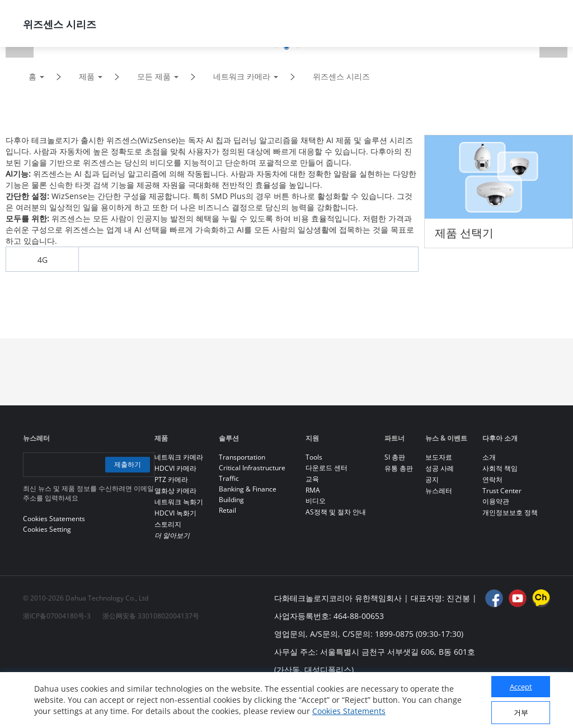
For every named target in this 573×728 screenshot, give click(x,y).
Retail (227, 510)
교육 (312, 479)
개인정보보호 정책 (510, 512)
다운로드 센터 (327, 468)
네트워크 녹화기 (179, 502)
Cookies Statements (349, 711)
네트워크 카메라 (242, 76)
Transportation (242, 457)
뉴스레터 (439, 491)
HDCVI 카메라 (175, 468)
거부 (521, 712)
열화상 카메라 (175, 491)
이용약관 (496, 501)
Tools (314, 457)
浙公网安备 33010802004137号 (151, 616)
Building (231, 500)
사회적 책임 (500, 468)
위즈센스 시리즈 (341, 76)
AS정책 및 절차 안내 (336, 512)
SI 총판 (395, 457)
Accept (521, 687)
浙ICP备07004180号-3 (57, 616)
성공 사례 (440, 468)
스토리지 (168, 524)
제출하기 (128, 464)
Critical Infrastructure (252, 468)
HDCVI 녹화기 (175, 513)
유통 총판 (399, 468)
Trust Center (502, 491)
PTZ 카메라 (171, 479)
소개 (489, 457)
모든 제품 (154, 76)
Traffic (229, 478)
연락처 (492, 479)
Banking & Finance (248, 489)
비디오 (316, 501)
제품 (87, 76)
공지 (432, 479)
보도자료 (439, 457)
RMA (313, 490)
